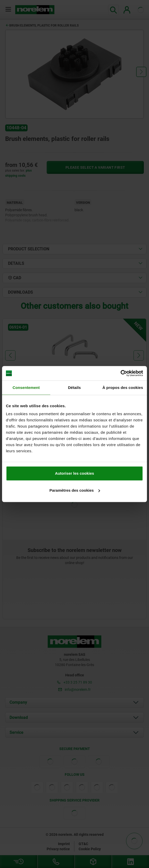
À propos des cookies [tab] (123, 388)
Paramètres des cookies (75, 490)
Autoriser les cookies (74, 473)
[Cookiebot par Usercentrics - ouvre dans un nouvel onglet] (121, 373)
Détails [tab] (74, 388)
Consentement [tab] (26, 388)
